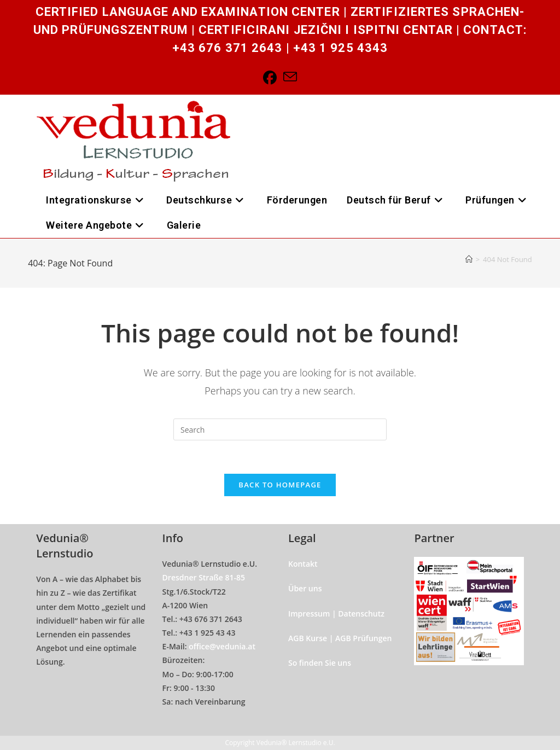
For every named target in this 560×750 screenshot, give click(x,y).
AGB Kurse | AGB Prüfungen (340, 638)
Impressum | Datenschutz (336, 614)
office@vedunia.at (222, 646)
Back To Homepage (280, 485)
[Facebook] (270, 77)
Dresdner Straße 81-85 (204, 577)
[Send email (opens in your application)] (290, 77)
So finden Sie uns (320, 663)
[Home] (469, 259)
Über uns (305, 588)
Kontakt (303, 564)
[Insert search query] (280, 429)
